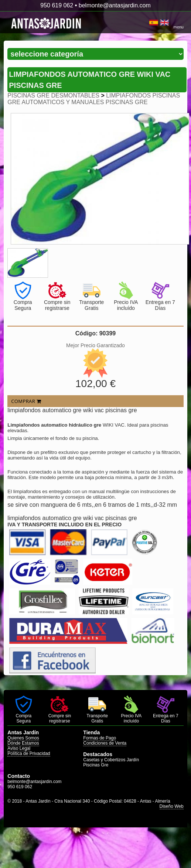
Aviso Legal (19, 748)
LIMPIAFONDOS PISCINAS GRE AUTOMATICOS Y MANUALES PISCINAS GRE (94, 99)
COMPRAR (26, 401)
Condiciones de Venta (105, 743)
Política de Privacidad (29, 753)
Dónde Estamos (23, 743)
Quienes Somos (23, 738)
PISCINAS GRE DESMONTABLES (53, 95)
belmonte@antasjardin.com (115, 5)
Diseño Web (172, 806)
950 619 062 (57, 5)
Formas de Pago (100, 738)
